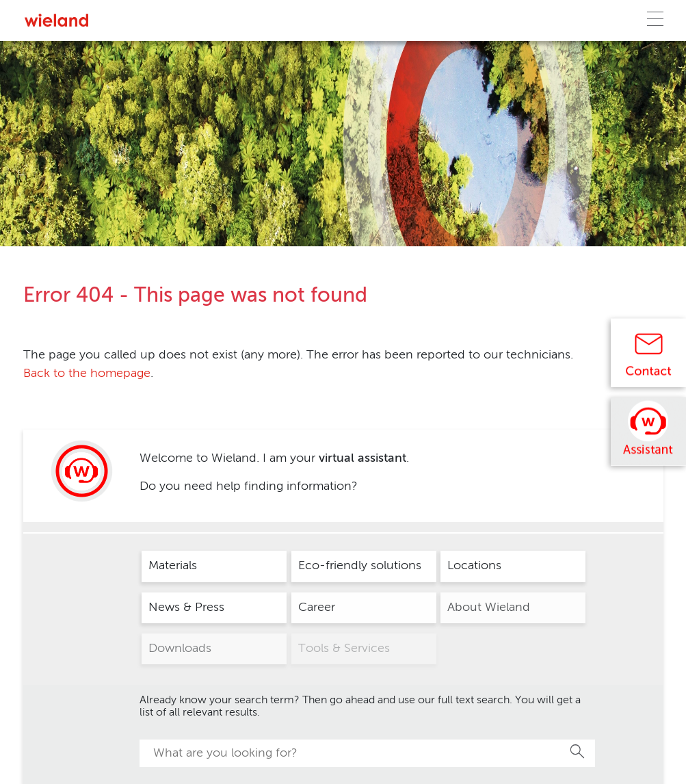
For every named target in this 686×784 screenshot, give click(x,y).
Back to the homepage (87, 374)
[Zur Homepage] (56, 20)
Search (578, 751)
